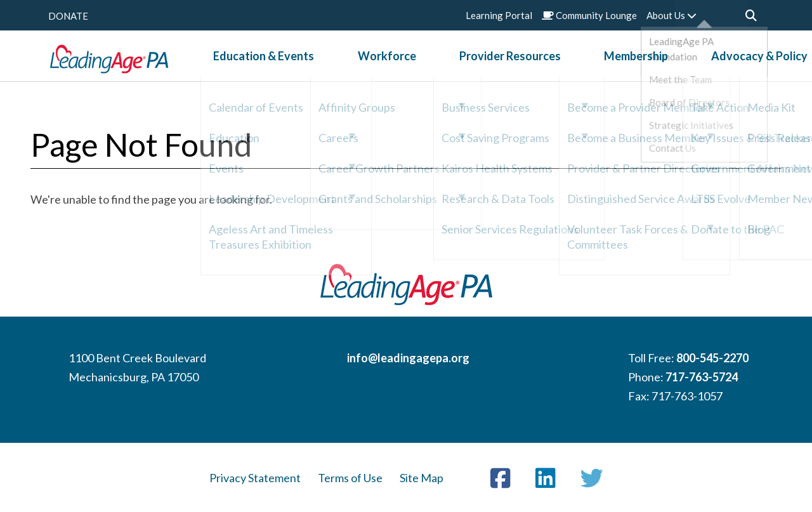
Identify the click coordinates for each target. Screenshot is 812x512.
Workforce (375, 63)
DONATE (68, 16)
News (749, 63)
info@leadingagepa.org (408, 358)
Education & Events (278, 63)
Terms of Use (350, 478)
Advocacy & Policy (669, 63)
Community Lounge (589, 15)
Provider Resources (472, 63)
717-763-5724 (702, 377)
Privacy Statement (255, 478)
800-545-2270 (712, 358)
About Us (671, 15)
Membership (571, 63)
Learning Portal (499, 15)
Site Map (422, 478)
